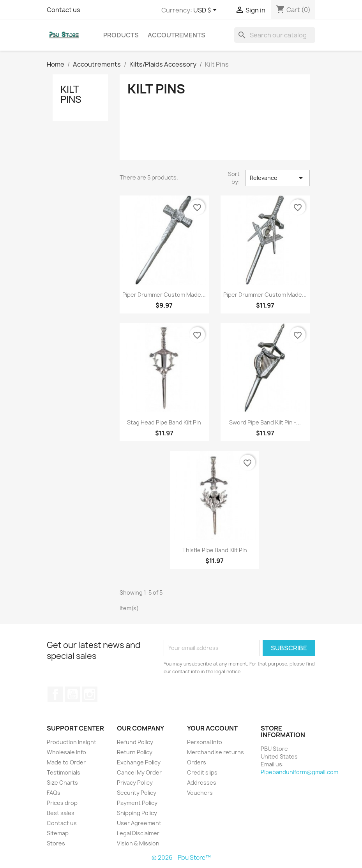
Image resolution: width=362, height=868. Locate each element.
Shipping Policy (137, 813)
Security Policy (137, 793)
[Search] (275, 35)
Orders (197, 762)
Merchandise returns (215, 752)
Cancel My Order (139, 772)
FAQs (54, 793)
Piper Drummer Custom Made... (164, 295)
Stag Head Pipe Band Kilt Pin (164, 422)
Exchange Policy (139, 762)
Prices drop (62, 803)
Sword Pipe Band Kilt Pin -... (265, 422)
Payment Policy (137, 803)
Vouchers (200, 793)
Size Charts (62, 783)
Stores (56, 843)
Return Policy (135, 752)
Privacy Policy (135, 783)
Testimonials (64, 772)
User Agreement (139, 823)
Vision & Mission (138, 843)
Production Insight (72, 742)
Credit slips (202, 772)
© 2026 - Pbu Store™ (181, 858)
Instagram (90, 694)
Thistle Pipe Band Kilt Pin (215, 550)
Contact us (64, 10)
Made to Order (66, 762)
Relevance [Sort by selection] (277, 178)
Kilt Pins (71, 94)
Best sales (61, 813)
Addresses (202, 783)
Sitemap (58, 833)
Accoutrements (177, 35)
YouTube (72, 694)
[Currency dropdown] (206, 11)
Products (121, 35)
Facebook (55, 694)
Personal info (205, 742)
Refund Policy (135, 742)
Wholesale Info (66, 752)
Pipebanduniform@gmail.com (299, 772)
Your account (212, 728)
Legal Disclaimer (138, 833)
